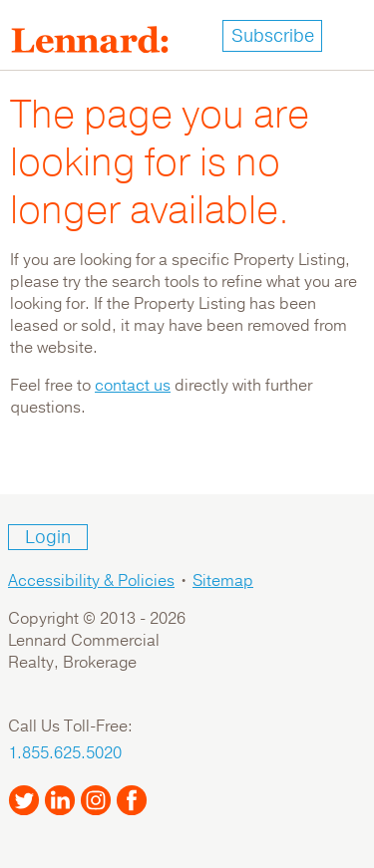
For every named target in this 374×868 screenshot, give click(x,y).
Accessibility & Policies (91, 581)
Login (48, 537)
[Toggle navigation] (348, 36)
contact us (133, 386)
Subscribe (273, 36)
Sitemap (223, 581)
